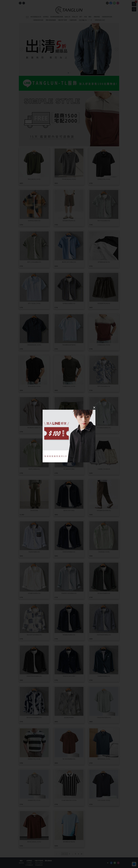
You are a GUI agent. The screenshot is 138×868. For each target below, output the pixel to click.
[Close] (94, 407)
